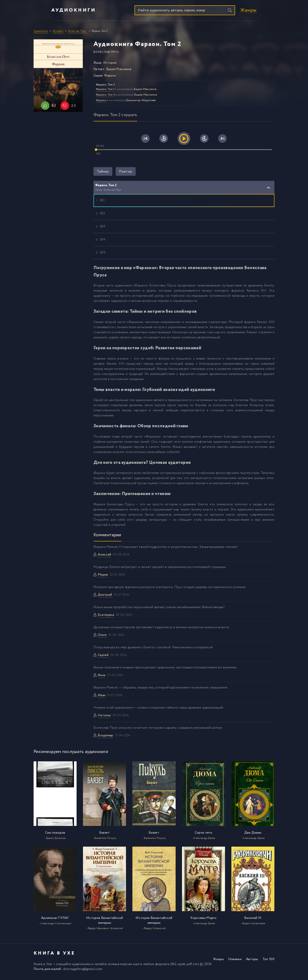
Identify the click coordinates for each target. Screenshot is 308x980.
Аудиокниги (56, 11)
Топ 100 (268, 961)
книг (136, 966)
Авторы (252, 961)
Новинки (235, 961)
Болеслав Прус (106, 54)
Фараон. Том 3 (105, 97)
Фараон (110, 78)
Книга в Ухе (43, 966)
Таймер (103, 174)
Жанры (266, 11)
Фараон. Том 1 (105, 91)
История (110, 65)
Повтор (126, 174)
